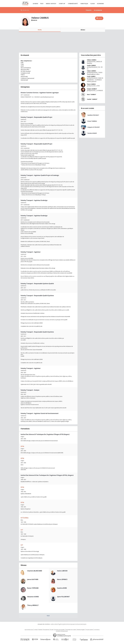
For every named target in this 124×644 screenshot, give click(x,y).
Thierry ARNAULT (33, 605)
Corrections (97, 630)
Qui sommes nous (29, 630)
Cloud (93, 4)
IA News (35, 4)
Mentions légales (81, 630)
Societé (52, 630)
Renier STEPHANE (33, 588)
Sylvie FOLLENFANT (63, 597)
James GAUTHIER (33, 579)
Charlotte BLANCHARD (35, 571)
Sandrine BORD (62, 588)
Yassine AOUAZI (92, 133)
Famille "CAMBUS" (92, 99)
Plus (48, 616)
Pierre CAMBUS (91, 84)
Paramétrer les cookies (71, 630)
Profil (40, 30)
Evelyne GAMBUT (92, 89)
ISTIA (22, 446)
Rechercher (26, 10)
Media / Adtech (51, 4)
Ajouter (100, 18)
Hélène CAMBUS (92, 60)
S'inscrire (89, 10)
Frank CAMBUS (91, 76)
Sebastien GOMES (33, 597)
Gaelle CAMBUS (91, 65)
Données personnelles (60, 630)
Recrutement (46, 630)
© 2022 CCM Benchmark (62, 631)
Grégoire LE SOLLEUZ (93, 127)
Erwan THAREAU (92, 121)
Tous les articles (89, 630)
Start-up (62, 4)
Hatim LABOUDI (62, 571)
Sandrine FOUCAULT (93, 115)
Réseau (83, 30)
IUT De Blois (25, 518)
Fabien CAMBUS (91, 71)
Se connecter (98, 10)
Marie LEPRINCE (62, 579)
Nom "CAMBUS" (92, 94)
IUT (22, 530)
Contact (36, 630)
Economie (100, 4)
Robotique (84, 4)
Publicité (40, 630)
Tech (42, 4)
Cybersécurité (73, 4)
